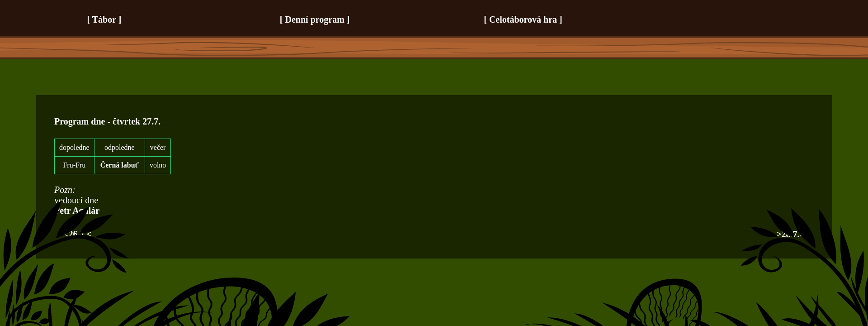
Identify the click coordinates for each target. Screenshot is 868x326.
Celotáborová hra (523, 19)
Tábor (104, 19)
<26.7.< (78, 234)
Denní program (315, 19)
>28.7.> (790, 234)
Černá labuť (120, 165)
